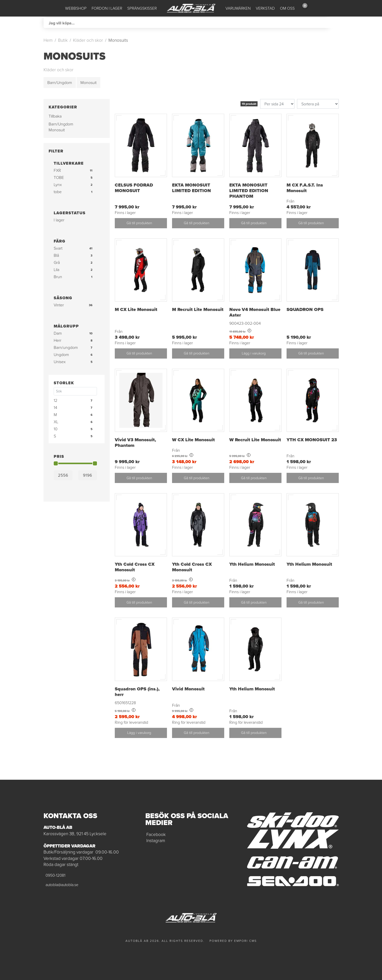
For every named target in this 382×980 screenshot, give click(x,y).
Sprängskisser (142, 8)
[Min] (63, 475)
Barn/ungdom (66, 347)
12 (55, 400)
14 (55, 408)
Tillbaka (55, 116)
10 (56, 429)
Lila (56, 270)
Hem (48, 40)
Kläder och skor (88, 40)
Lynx (58, 185)
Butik (63, 40)
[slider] (56, 463)
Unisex (60, 362)
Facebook (156, 834)
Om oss (287, 8)
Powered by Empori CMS (233, 941)
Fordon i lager (107, 8)
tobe (58, 192)
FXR (57, 170)
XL (56, 422)
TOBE (59, 177)
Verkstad (265, 8)
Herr (58, 340)
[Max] (88, 475)
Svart (58, 248)
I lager (59, 220)
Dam (58, 333)
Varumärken (238, 8)
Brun (58, 277)
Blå (56, 255)
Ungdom (61, 355)
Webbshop (76, 8)
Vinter (59, 305)
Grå (57, 262)
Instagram (156, 841)
